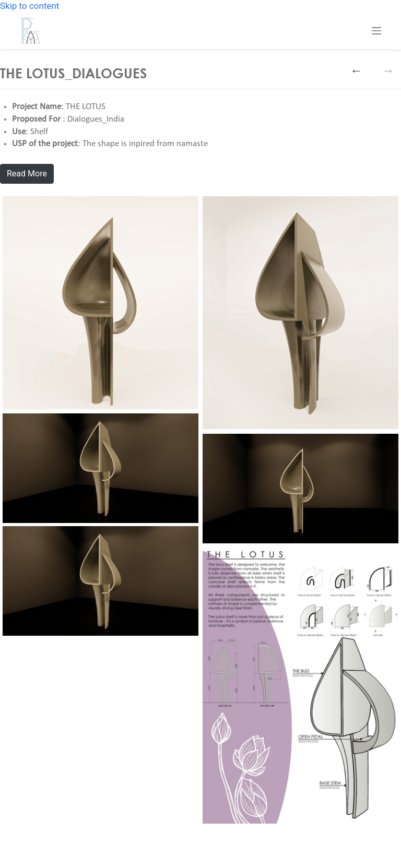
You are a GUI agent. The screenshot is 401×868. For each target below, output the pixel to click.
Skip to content (30, 6)
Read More (27, 174)
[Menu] (376, 31)
